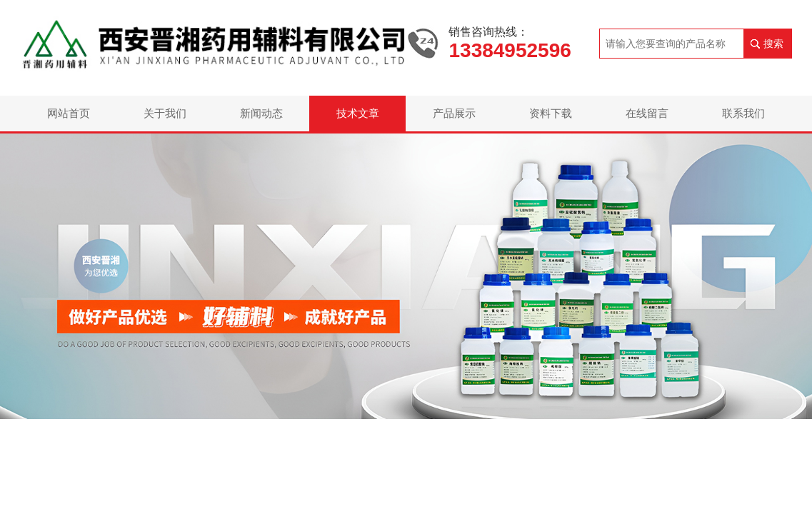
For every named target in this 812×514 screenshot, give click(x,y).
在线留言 (647, 113)
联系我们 (743, 113)
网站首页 (69, 113)
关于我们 (165, 113)
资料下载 (551, 113)
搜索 (773, 44)
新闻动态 (261, 113)
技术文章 (358, 113)
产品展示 (454, 113)
